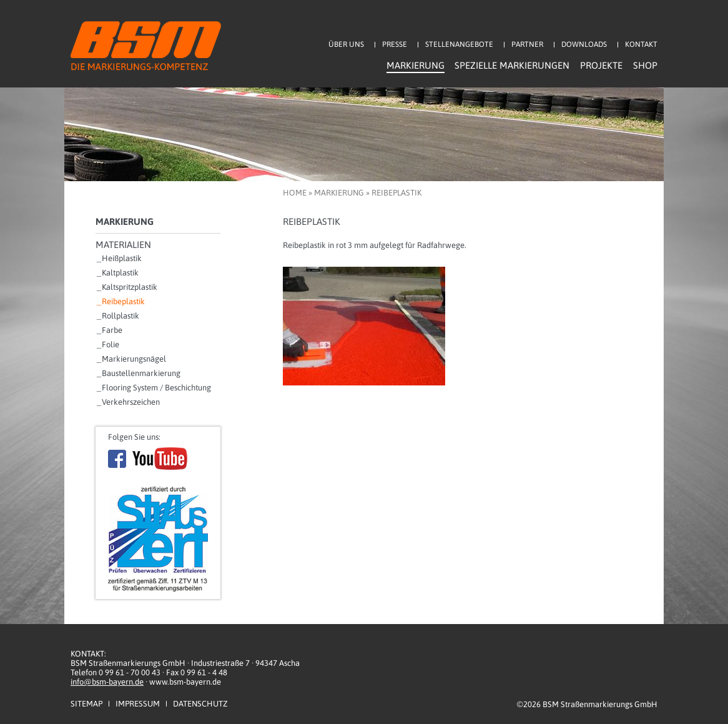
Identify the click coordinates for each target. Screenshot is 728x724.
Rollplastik (121, 316)
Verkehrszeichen (131, 402)
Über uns (346, 44)
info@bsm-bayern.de (107, 682)
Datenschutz (200, 704)
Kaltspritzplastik (130, 287)
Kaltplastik (120, 273)
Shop (645, 66)
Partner (527, 44)
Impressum (138, 704)
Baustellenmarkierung (141, 373)
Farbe (112, 330)
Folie (111, 345)
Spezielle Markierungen (512, 66)
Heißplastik (122, 258)
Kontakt (641, 44)
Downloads (584, 44)
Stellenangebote (459, 44)
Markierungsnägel (134, 359)
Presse (395, 44)
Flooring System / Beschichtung (156, 388)
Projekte (601, 66)
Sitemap (86, 704)
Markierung (416, 66)
